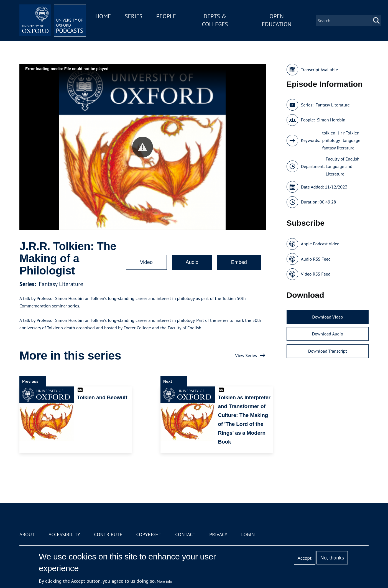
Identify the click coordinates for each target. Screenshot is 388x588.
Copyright (149, 534)
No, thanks (332, 558)
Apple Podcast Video (320, 244)
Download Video (327, 317)
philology (331, 140)
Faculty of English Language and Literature (342, 166)
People (166, 16)
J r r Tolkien (349, 133)
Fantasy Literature (61, 284)
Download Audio (328, 334)
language (352, 140)
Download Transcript (328, 351)
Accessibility (64, 534)
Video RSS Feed (316, 274)
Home (103, 16)
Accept (304, 558)
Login (248, 534)
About (27, 534)
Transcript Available (320, 70)
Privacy (218, 534)
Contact (185, 534)
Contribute (108, 534)
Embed (239, 262)
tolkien (329, 133)
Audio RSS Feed (316, 259)
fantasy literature (338, 148)
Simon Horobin (331, 120)
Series (133, 16)
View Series (246, 355)
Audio (192, 262)
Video (146, 262)
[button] (143, 147)
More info (164, 581)
